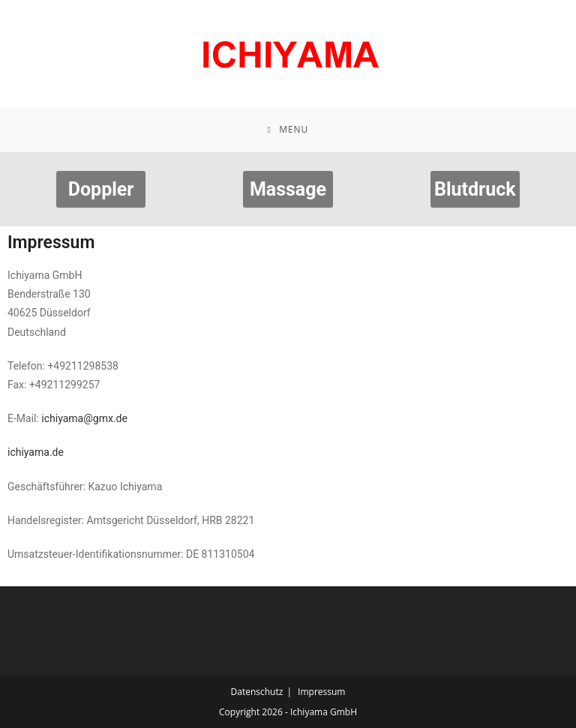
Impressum (321, 692)
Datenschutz (257, 692)
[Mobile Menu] (288, 130)
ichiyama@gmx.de (84, 418)
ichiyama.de (36, 452)
